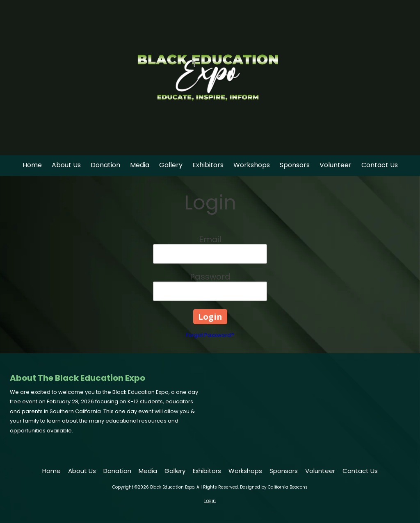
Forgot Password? (210, 335)
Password (210, 277)
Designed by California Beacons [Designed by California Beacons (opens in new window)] (274, 487)
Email (210, 239)
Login (210, 501)
